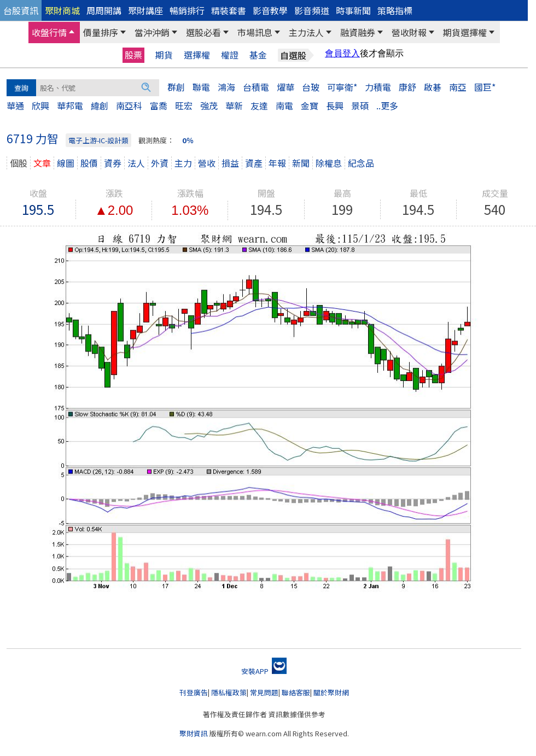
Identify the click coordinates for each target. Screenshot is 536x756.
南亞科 (129, 106)
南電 (284, 106)
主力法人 (306, 32)
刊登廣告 (194, 692)
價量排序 (101, 32)
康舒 (407, 87)
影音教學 (270, 10)
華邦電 (70, 106)
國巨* (485, 87)
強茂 (209, 106)
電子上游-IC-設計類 (98, 140)
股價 (89, 163)
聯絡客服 (296, 692)
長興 (335, 106)
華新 (234, 106)
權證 (230, 55)
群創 (176, 87)
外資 (160, 163)
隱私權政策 (229, 692)
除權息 (329, 163)
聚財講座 (145, 10)
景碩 (360, 106)
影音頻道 (312, 10)
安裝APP (264, 671)
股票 (133, 55)
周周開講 (104, 10)
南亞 (458, 87)
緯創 (100, 106)
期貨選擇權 (465, 32)
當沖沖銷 (152, 32)
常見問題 (264, 692)
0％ (188, 140)
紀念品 (361, 163)
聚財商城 (62, 10)
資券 (113, 163)
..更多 (387, 106)
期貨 (164, 55)
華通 (15, 106)
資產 (254, 163)
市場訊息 (255, 32)
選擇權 (197, 55)
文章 (42, 163)
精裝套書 (229, 10)
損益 (230, 163)
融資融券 (358, 32)
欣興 (40, 106)
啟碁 (433, 87)
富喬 (159, 106)
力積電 (378, 87)
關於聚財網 (331, 692)
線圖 (66, 163)
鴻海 (226, 87)
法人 (136, 163)
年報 (277, 163)
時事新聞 (353, 10)
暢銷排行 (187, 10)
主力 (183, 163)
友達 (259, 106)
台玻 (311, 87)
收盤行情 (49, 32)
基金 (258, 55)
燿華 (286, 87)
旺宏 (184, 106)
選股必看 (203, 32)
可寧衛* (342, 87)
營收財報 (409, 32)
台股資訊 (21, 10)
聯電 (201, 87)
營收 (207, 163)
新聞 (301, 163)
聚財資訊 (194, 733)
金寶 (310, 106)
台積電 (256, 87)
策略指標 (395, 10)
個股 (19, 163)
